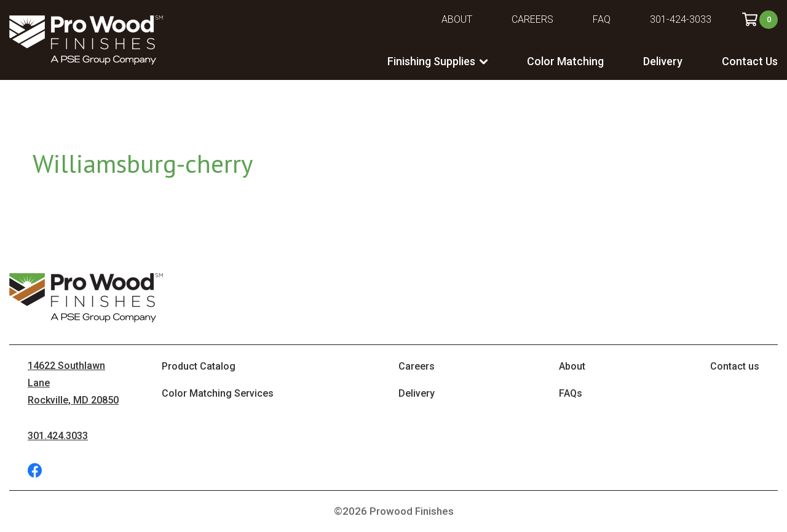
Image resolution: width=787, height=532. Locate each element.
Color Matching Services (218, 393)
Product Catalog (199, 366)
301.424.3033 (58, 436)
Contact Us (750, 61)
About (457, 19)
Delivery (663, 61)
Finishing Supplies (431, 61)
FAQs (571, 393)
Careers (532, 19)
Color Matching (565, 61)
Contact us (735, 366)
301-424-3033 (681, 19)
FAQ (602, 19)
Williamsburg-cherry (143, 163)
